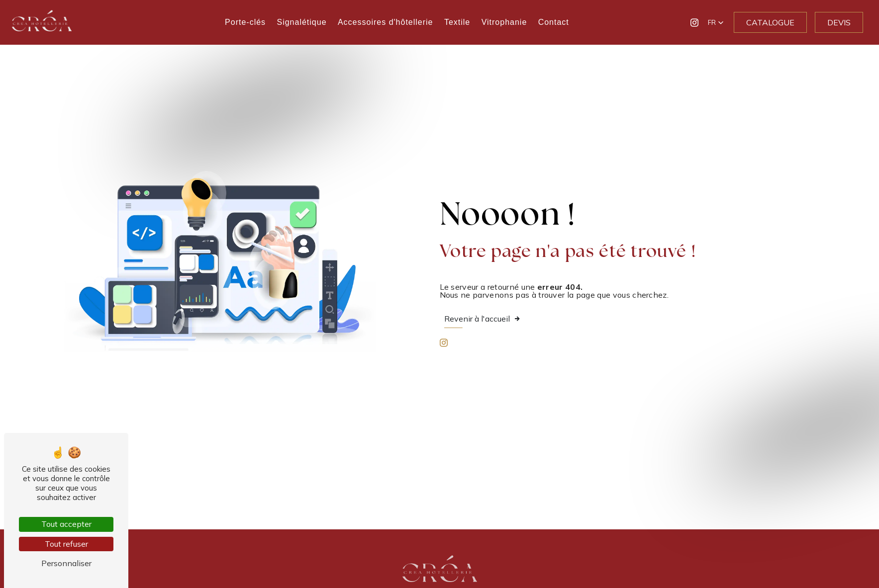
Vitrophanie (504, 22)
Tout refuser (66, 544)
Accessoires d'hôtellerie (386, 22)
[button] (716, 22)
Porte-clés (245, 22)
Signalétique (301, 22)
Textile (457, 22)
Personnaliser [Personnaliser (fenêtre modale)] (66, 563)
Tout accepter (66, 524)
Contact (554, 22)
